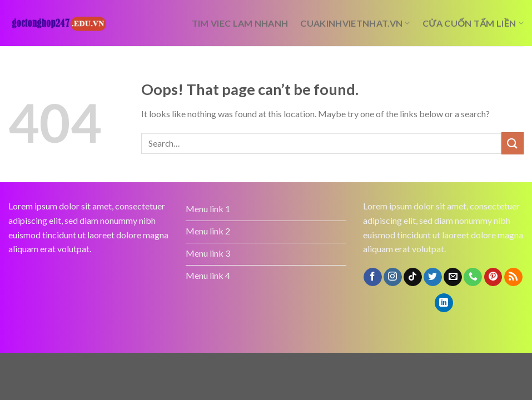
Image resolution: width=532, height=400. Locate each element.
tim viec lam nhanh (240, 23)
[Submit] (513, 143)
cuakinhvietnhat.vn (355, 23)
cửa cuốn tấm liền (473, 23)
